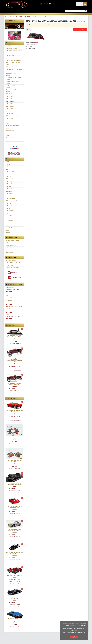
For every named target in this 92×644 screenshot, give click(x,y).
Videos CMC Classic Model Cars (14, 263)
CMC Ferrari (9, 184)
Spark (8, 230)
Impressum (9, 248)
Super (8, 315)
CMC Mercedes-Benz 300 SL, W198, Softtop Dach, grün (14, 530)
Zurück (29, 30)
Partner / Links (10, 265)
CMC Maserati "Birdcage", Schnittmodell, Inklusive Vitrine (14, 484)
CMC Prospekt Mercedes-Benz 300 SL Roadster (14, 461)
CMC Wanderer (10, 211)
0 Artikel (80, 4)
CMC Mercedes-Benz (11, 198)
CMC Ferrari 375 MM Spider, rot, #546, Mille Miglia (14, 507)
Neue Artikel (11, 398)
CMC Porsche (9, 203)
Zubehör (8, 233)
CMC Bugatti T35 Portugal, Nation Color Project (14, 384)
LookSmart (9, 223)
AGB (7, 250)
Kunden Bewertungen (11, 260)
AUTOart (8, 162)
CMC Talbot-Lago (10, 206)
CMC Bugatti (9, 181)
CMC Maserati (9, 196)
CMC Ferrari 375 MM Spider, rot (14, 575)
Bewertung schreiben (80, 30)
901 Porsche (9, 300)
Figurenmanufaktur (11, 213)
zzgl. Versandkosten (18, 344)
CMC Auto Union (10, 179)
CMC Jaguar (9, 189)
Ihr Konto (18, 11)
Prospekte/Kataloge (11, 228)
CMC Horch (9, 186)
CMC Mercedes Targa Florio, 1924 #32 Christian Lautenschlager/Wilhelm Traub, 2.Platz (14, 360)
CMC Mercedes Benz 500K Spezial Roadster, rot (14, 411)
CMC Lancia (9, 193)
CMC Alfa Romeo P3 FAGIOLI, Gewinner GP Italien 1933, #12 (14, 336)
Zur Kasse (25, 11)
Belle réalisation (10, 288)
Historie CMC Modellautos (13, 268)
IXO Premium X (10, 215)
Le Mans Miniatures (11, 220)
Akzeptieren (74, 637)
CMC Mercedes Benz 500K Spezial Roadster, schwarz (14, 553)
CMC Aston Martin (10, 174)
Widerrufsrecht (10, 253)
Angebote (10, 325)
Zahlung (8, 243)
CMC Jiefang (9, 191)
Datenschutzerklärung (76, 634)
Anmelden (33, 11)
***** (7, 294)
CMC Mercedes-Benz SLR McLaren (14, 201)
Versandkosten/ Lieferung (12, 240)
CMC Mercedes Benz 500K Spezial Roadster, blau (14, 598)
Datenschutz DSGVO (11, 245)
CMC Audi (8, 176)
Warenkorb (9, 11)
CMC (7, 169)
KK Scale (8, 218)
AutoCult (8, 164)
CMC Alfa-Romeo (10, 172)
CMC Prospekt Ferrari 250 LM (14, 437)
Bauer (8, 167)
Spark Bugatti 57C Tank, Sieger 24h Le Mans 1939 (14, 619)
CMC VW (8, 208)
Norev (8, 225)
